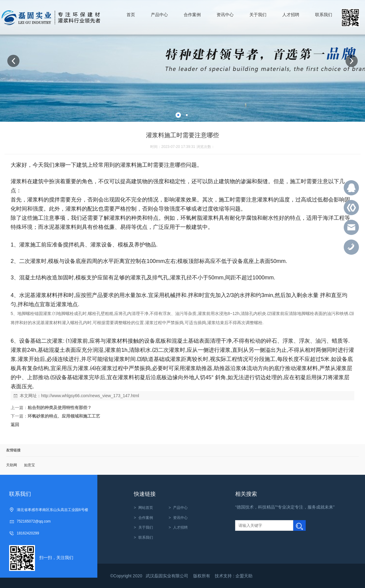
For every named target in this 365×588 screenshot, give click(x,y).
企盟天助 (244, 576)
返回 (15, 425)
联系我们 (146, 537)
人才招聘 (180, 527)
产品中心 (180, 508)
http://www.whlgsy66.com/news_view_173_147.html (90, 396)
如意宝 (30, 465)
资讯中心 (180, 518)
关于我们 (146, 527)
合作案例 (146, 518)
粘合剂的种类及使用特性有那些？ (60, 408)
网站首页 (146, 508)
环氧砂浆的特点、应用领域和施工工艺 (64, 416)
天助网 (12, 465)
